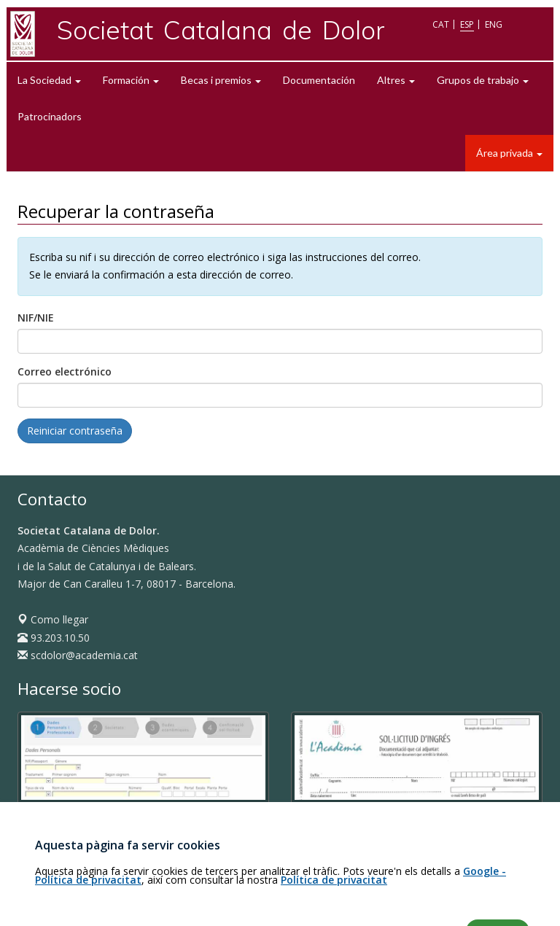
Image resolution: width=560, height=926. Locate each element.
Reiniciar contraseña (75, 431)
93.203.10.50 (54, 638)
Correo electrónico (65, 371)
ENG (494, 24)
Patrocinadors (50, 116)
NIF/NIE (36, 318)
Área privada (509, 153)
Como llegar (53, 619)
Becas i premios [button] (221, 80)
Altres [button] (396, 80)
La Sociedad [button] (49, 80)
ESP (467, 24)
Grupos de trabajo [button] (483, 80)
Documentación (319, 80)
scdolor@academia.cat (78, 655)
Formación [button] (131, 80)
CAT (441, 24)
